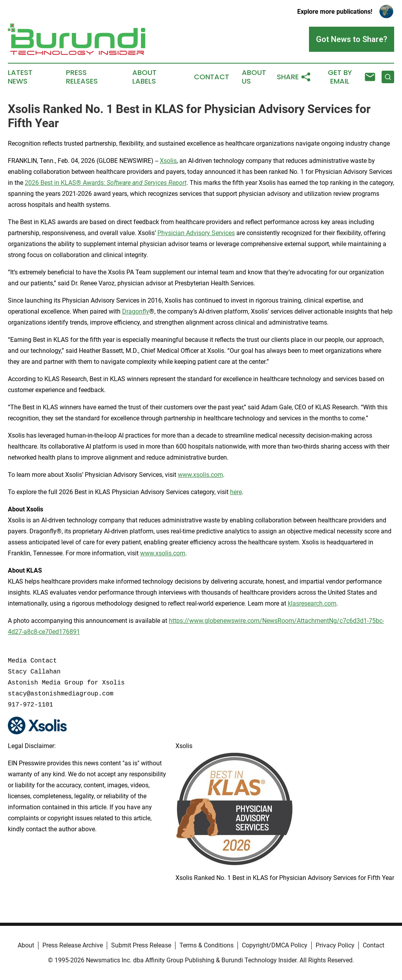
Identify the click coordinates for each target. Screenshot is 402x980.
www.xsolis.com (200, 475)
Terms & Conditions (206, 945)
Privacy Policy (335, 945)
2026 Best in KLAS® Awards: (106, 183)
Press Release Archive (73, 945)
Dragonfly (136, 311)
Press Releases (82, 77)
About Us (254, 77)
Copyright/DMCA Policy (275, 945)
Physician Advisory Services (196, 233)
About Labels (144, 77)
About (26, 945)
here (236, 492)
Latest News (20, 77)
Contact (212, 77)
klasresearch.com (312, 603)
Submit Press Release (141, 945)
